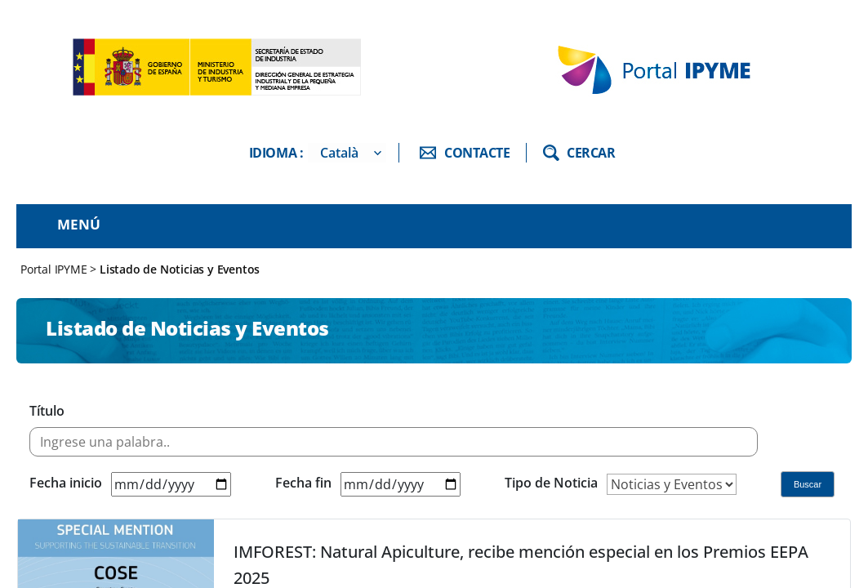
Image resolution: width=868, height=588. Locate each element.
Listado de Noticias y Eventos (180, 269)
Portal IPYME (55, 269)
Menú (79, 224)
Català (339, 153)
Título (47, 411)
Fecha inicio (66, 483)
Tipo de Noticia (551, 483)
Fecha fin (303, 483)
